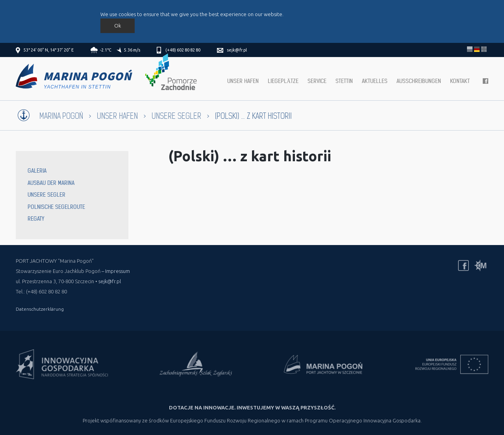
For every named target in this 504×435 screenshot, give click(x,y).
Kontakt (460, 81)
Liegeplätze (283, 81)
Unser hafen (243, 81)
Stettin (344, 81)
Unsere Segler (176, 116)
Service (317, 81)
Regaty (36, 219)
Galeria (37, 171)
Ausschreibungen (419, 81)
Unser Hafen (117, 116)
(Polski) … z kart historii (250, 156)
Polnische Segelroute (56, 207)
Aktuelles (375, 81)
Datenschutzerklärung (40, 309)
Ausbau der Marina (51, 183)
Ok (118, 26)
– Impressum (116, 271)
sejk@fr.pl (237, 50)
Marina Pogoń (61, 116)
